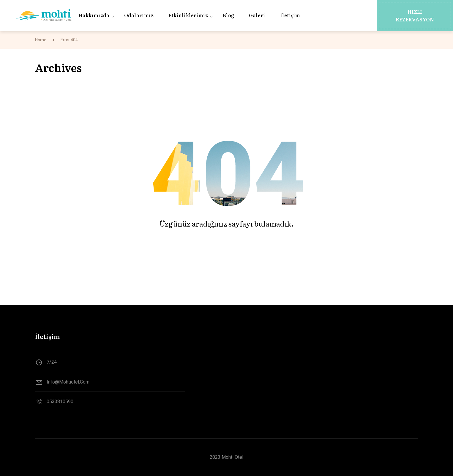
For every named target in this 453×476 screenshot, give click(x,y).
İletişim (290, 15)
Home (41, 40)
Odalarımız (139, 15)
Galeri (257, 15)
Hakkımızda (94, 15)
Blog (228, 15)
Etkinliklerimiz (188, 15)
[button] (415, 16)
